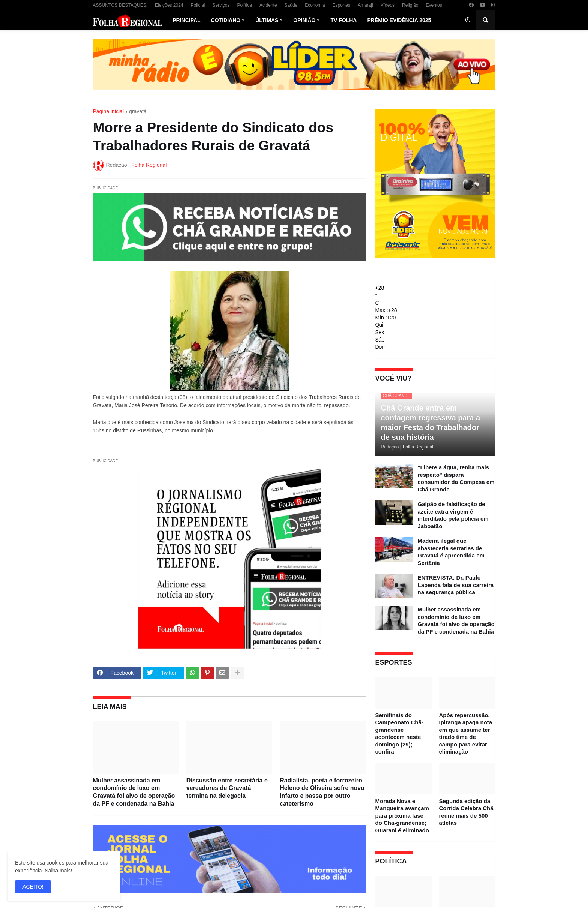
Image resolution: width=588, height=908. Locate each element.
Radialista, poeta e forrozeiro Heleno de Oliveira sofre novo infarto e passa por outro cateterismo (322, 792)
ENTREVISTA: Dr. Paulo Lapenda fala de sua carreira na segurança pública (456, 585)
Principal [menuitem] (186, 20)
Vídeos (388, 5)
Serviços (221, 5)
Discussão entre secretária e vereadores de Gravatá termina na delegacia (227, 788)
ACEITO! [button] (33, 887)
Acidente (268, 5)
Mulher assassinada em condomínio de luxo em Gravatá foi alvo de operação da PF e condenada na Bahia (134, 792)
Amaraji (365, 5)
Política (245, 5)
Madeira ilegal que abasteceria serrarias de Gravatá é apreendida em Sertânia (451, 552)
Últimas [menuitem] (267, 20)
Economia (315, 5)
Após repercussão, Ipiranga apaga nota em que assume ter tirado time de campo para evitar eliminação (466, 733)
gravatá (138, 111)
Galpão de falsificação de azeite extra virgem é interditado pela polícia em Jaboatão (453, 515)
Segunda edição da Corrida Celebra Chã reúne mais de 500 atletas (466, 812)
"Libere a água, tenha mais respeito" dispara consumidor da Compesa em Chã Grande (456, 478)
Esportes (341, 5)
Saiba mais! (58, 871)
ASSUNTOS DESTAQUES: (120, 5)
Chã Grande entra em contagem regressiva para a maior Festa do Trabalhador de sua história (431, 423)
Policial (198, 5)
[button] (468, 20)
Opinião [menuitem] (304, 20)
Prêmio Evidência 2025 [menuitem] (399, 20)
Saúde (291, 5)
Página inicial (109, 111)
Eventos (434, 5)
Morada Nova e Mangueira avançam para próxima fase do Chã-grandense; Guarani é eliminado (402, 816)
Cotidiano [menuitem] (226, 20)
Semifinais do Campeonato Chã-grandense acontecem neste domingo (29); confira (399, 733)
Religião (410, 5)
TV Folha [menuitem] (343, 20)
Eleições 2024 (169, 5)
